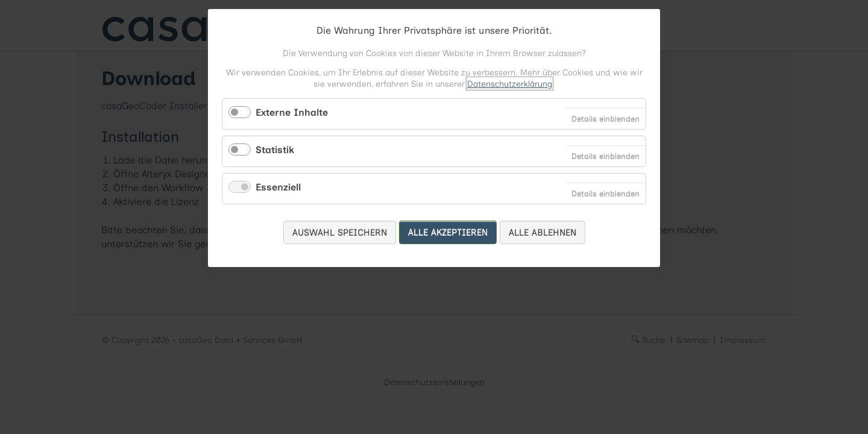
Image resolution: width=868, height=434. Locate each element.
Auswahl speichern (340, 232)
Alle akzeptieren (448, 232)
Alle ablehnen (542, 232)
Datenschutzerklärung (510, 83)
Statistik (275, 149)
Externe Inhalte (292, 112)
